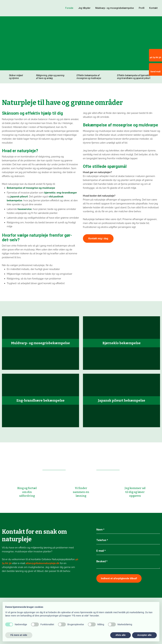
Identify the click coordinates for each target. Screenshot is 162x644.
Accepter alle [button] (144, 635)
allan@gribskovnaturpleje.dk (42, 563)
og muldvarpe (47, 188)
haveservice (25, 209)
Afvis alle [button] (120, 635)
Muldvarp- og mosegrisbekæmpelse (115, 8)
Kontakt (153, 8)
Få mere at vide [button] (19, 635)
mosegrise (32, 188)
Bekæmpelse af (16, 188)
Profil (142, 8)
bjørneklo (50, 193)
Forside (69, 8)
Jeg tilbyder (84, 8)
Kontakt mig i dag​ (98, 238)
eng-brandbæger (67, 193)
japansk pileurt (19, 197)
